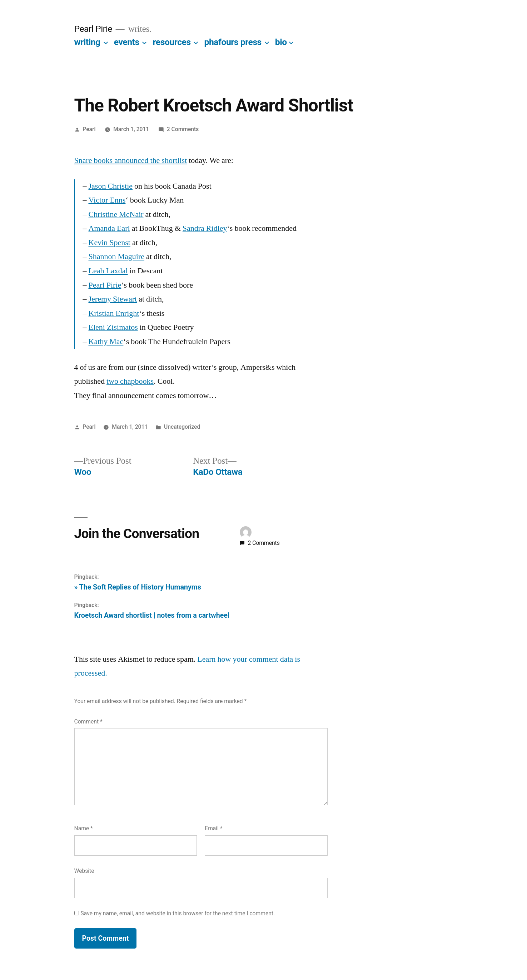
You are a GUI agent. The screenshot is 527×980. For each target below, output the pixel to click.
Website (84, 871)
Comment (88, 722)
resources (172, 42)
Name (84, 828)
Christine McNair (116, 214)
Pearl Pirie (93, 29)
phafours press (233, 42)
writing (87, 42)
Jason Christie (111, 186)
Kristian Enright (114, 313)
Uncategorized (182, 427)
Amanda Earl (109, 228)
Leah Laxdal (108, 271)
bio (281, 42)
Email (213, 828)
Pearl (89, 129)
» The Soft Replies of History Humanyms (138, 587)
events (127, 42)
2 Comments (183, 129)
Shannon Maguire (117, 257)
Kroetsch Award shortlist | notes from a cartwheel (152, 615)
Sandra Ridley (205, 228)
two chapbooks (130, 381)
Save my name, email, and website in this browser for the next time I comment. (178, 913)
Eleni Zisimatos (113, 327)
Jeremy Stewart (113, 299)
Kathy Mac (106, 342)
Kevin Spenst (110, 243)
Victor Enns (107, 200)
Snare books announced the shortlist (131, 160)
